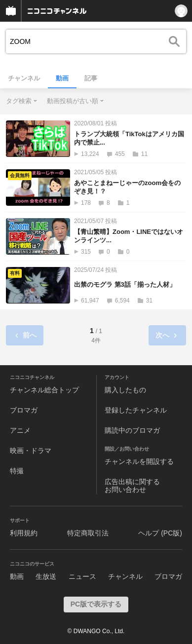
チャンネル (24, 78)
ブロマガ (24, 410)
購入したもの (125, 390)
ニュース (82, 576)
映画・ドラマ (31, 451)
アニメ (20, 430)
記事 (91, 78)
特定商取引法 (88, 533)
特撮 (17, 471)
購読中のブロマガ (132, 430)
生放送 (46, 576)
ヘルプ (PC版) (160, 533)
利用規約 (24, 533)
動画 (62, 78)
